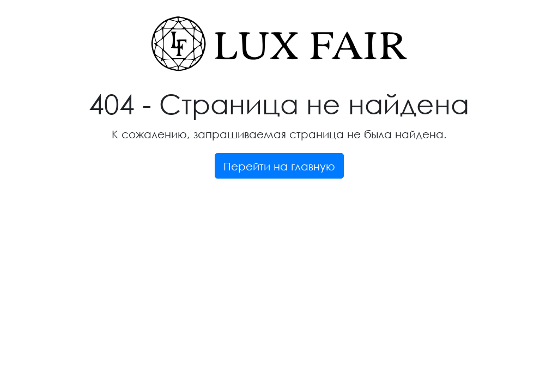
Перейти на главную (279, 166)
